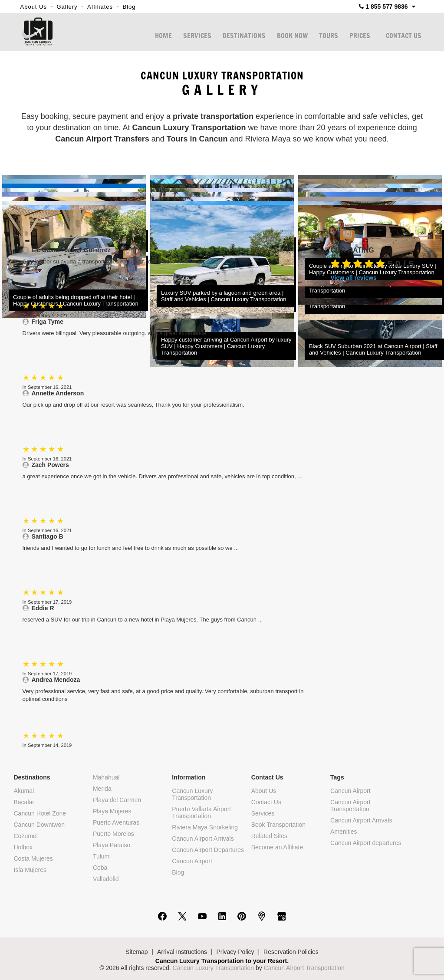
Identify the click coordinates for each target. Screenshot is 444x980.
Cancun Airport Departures (208, 850)
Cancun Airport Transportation (350, 806)
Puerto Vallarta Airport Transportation (201, 812)
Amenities (344, 832)
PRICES (360, 36)
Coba (100, 868)
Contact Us (266, 802)
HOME (163, 36)
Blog (129, 7)
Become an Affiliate (277, 847)
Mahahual (106, 777)
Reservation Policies (291, 952)
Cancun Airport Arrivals (203, 839)
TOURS (329, 36)
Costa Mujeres (33, 858)
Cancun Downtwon (39, 825)
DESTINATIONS (244, 36)
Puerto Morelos (113, 834)
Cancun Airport (192, 861)
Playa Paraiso (112, 845)
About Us (34, 7)
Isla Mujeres (30, 870)
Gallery (67, 7)
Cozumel (26, 836)
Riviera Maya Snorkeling (205, 827)
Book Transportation (278, 825)
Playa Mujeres (112, 811)
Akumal (24, 791)
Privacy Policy (235, 952)
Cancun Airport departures (366, 843)
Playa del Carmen (117, 800)
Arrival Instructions (182, 952)
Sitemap (136, 952)
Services (263, 813)
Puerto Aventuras (116, 822)
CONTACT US (404, 36)
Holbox (23, 847)
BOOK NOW (292, 36)
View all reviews (354, 278)
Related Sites (269, 836)
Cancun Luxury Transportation (192, 794)
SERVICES (197, 36)
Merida (102, 789)
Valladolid (106, 879)
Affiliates (100, 7)
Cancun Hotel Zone (40, 813)
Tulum (101, 856)
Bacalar (24, 802)
